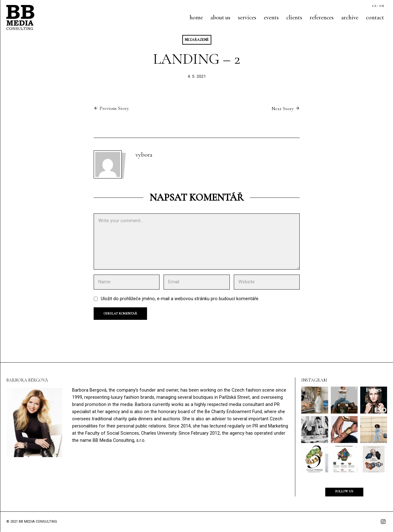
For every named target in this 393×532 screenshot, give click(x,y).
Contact (375, 17)
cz (374, 5)
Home (196, 17)
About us (220, 17)
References (322, 17)
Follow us (344, 492)
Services (247, 17)
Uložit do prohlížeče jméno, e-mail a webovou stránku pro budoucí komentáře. (180, 299)
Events (271, 17)
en (382, 5)
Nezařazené (197, 40)
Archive (350, 17)
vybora (144, 155)
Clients (294, 17)
